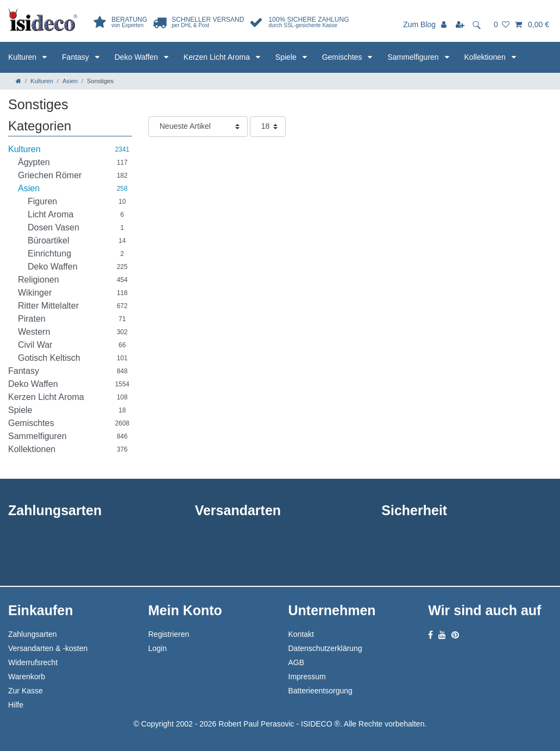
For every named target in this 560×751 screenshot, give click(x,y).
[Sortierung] (198, 127)
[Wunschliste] (502, 24)
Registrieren (169, 634)
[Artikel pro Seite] (268, 127)
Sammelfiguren (414, 57)
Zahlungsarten (33, 634)
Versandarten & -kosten (48, 648)
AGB (297, 662)
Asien (70, 81)
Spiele (287, 57)
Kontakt (301, 634)
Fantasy (77, 57)
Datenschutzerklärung (325, 648)
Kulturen (23, 57)
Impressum (307, 677)
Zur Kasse (26, 691)
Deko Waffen (137, 57)
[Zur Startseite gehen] (18, 81)
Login (158, 648)
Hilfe (16, 705)
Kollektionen (486, 57)
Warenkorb (27, 677)
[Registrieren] (461, 24)
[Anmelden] (445, 24)
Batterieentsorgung (320, 691)
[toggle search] (480, 24)
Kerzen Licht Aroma (218, 57)
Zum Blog (419, 24)
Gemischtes (343, 57)
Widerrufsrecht (33, 662)
